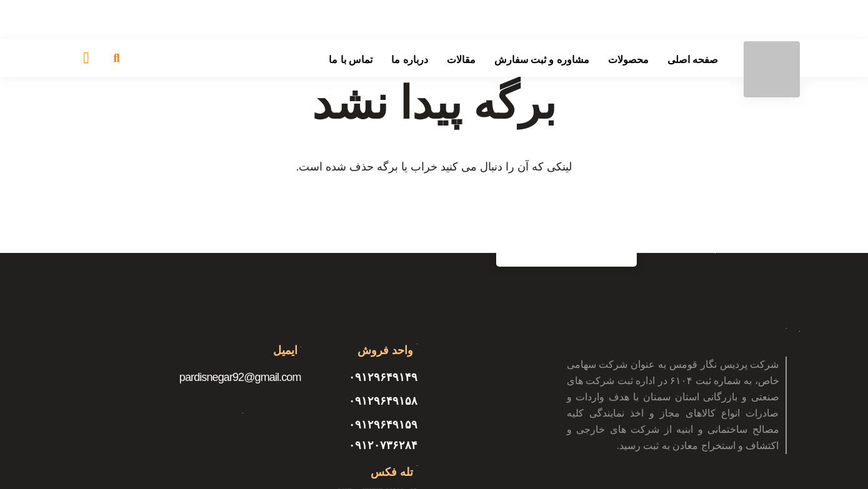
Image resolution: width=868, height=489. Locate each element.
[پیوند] (772, 69)
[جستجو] (117, 58)
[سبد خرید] (87, 58)
